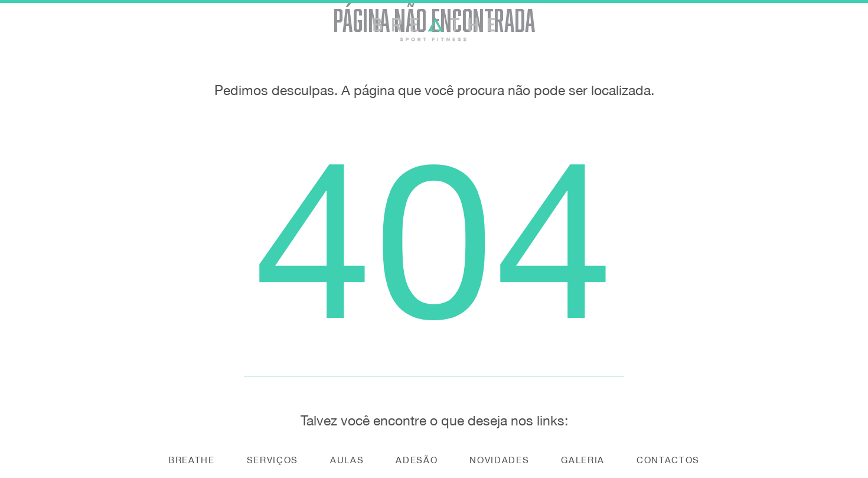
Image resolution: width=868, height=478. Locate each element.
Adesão (417, 460)
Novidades (499, 460)
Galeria (583, 460)
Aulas (347, 460)
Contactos (668, 460)
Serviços (273, 460)
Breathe (192, 460)
